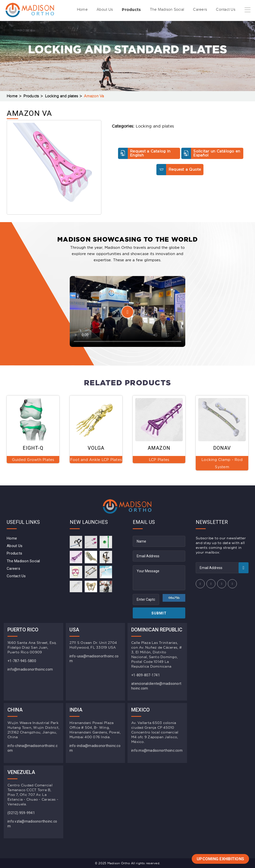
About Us (88, 26)
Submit (159, 613)
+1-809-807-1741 (146, 675)
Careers (194, 26)
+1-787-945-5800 (22, 661)
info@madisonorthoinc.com (30, 669)
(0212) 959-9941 (21, 813)
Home (63, 26)
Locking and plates (62, 96)
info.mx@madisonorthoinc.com (157, 750)
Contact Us (223, 26)
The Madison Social (158, 26)
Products (118, 26)
